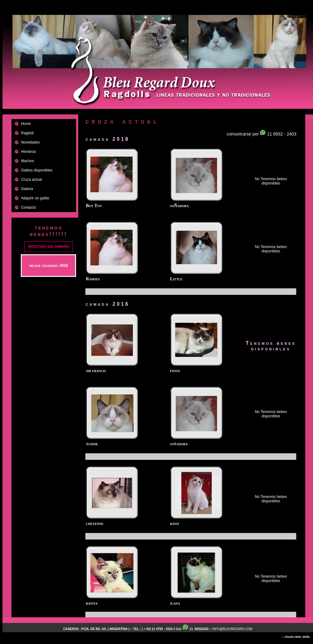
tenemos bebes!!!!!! (48, 231)
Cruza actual (31, 180)
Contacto (28, 207)
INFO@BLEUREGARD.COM (232, 629)
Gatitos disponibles (36, 170)
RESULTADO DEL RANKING (49, 247)
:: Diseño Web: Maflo (296, 637)
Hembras (28, 152)
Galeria (27, 189)
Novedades (30, 142)
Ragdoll (27, 133)
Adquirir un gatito (35, 198)
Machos (27, 161)
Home (26, 124)
